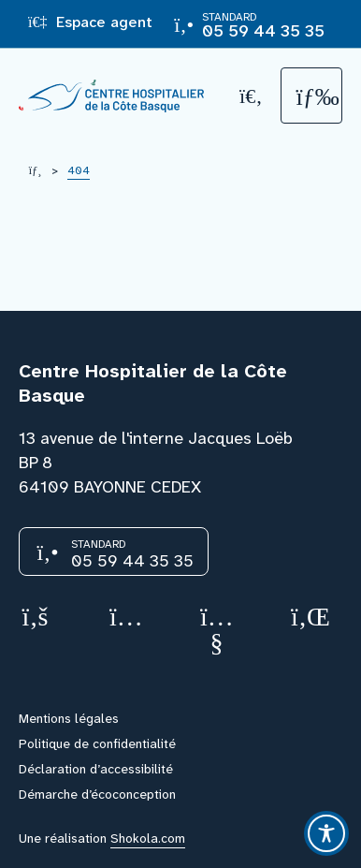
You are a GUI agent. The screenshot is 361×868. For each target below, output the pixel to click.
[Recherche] (252, 96)
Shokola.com (148, 838)
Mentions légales (69, 718)
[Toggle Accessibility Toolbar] (326, 833)
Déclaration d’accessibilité (96, 769)
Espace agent (90, 22)
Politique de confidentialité (97, 743)
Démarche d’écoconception (97, 794)
